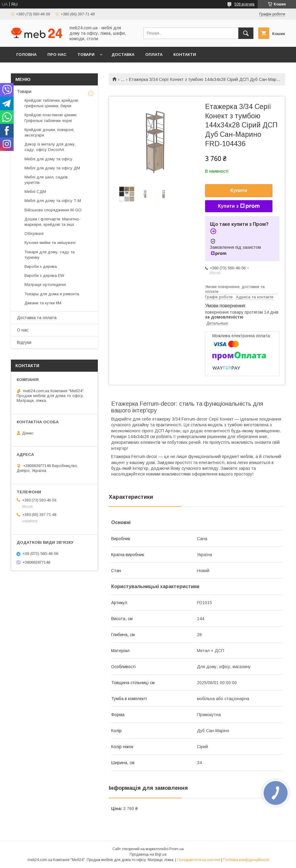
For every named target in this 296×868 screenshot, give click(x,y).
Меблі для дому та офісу (48, 159)
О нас (23, 330)
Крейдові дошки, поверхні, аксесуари (49, 132)
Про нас (57, 54)
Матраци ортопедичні (45, 285)
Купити (239, 190)
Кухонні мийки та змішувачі (50, 243)
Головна (26, 54)
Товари (86, 54)
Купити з (239, 206)
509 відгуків (245, 4)
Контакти (185, 54)
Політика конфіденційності (246, 860)
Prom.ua (177, 849)
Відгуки (24, 342)
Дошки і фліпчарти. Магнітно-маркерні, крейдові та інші (52, 222)
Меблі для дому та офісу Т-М (53, 201)
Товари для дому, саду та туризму (50, 255)
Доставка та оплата (37, 318)
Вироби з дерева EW (44, 275)
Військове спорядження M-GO (53, 210)
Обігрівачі (34, 234)
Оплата (154, 54)
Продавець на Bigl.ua (148, 854)
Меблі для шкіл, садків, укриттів (47, 180)
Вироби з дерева (41, 266)
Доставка (123, 54)
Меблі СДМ (35, 192)
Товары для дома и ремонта (52, 294)
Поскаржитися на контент (199, 860)
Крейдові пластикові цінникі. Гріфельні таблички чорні (51, 118)
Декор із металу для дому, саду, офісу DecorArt (50, 147)
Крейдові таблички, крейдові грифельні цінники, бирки (51, 103)
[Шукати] (246, 33)
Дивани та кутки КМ (43, 303)
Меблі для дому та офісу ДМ (52, 168)
